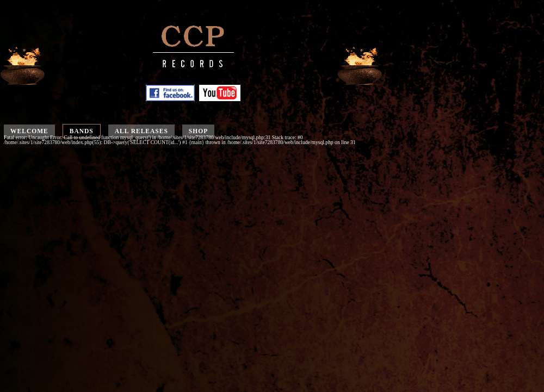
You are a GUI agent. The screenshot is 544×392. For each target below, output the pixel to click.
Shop (198, 131)
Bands (82, 131)
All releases (141, 131)
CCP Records (193, 53)
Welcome (29, 131)
